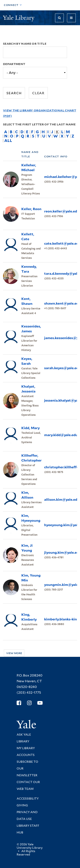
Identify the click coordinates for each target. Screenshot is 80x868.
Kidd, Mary (31, 428)
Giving (22, 805)
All (8, 141)
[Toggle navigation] (71, 18)
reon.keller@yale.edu (62, 211)
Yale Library (19, 18)
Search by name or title (25, 44)
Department (14, 64)
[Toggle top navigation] (13, 5)
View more (14, 653)
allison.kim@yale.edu (62, 500)
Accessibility (28, 799)
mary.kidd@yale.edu (61, 435)
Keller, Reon (31, 209)
